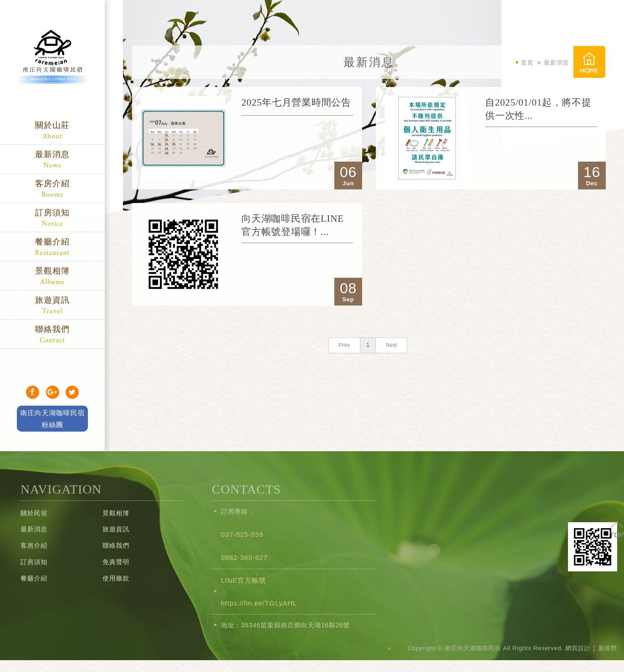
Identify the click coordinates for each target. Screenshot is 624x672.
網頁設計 (578, 648)
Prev (344, 345)
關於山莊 (52, 132)
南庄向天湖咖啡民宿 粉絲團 (52, 419)
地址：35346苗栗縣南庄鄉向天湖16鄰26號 (285, 625)
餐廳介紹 (52, 248)
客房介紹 (52, 190)
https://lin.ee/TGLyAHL (259, 603)
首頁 (589, 62)
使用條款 (116, 578)
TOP (617, 529)
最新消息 (52, 161)
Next (391, 345)
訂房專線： (238, 511)
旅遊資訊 (52, 307)
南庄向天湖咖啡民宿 (52, 66)
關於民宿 (34, 513)
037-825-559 (242, 534)
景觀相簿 (52, 277)
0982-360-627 (244, 557)
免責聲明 (116, 562)
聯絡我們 (52, 336)
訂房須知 (52, 219)
